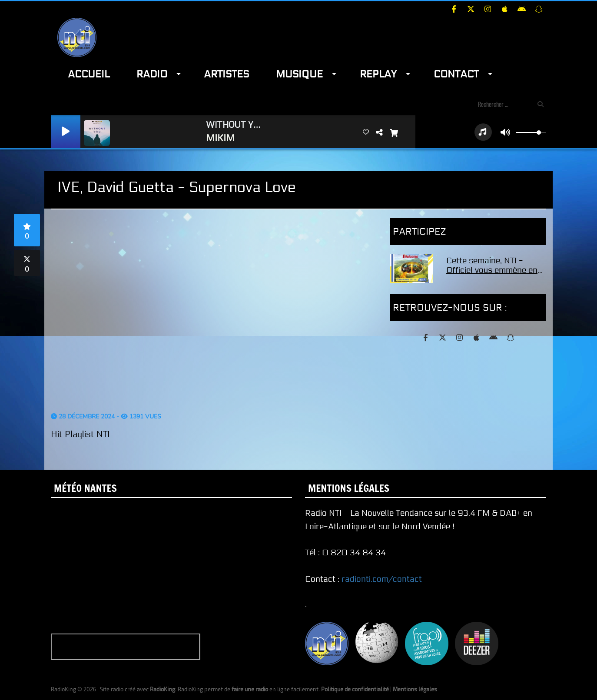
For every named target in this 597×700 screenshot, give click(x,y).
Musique (299, 74)
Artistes (226, 74)
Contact (456, 74)
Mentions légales (415, 689)
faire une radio (250, 689)
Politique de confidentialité (355, 689)
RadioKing (163, 689)
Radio (152, 74)
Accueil (89, 74)
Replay (378, 74)
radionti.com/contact (382, 579)
